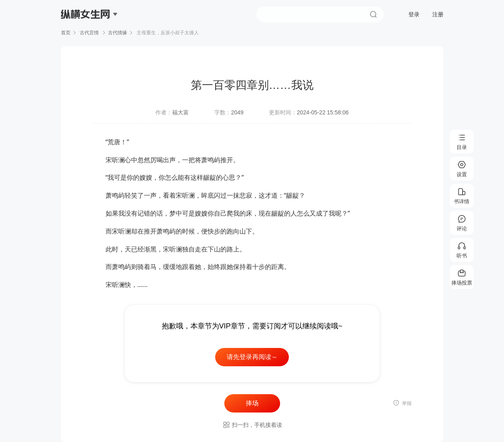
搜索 (373, 14)
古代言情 (89, 33)
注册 (438, 14)
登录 (414, 14)
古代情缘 (118, 33)
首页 (66, 33)
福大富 (180, 112)
